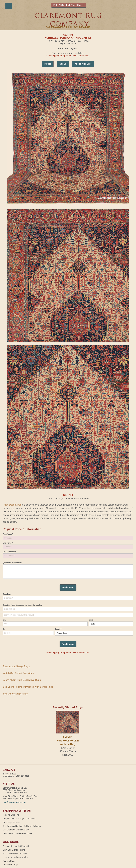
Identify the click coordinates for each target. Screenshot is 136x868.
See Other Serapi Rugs (15, 694)
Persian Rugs (9, 861)
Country (58, 629)
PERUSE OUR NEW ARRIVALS (69, 5)
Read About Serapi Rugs (16, 666)
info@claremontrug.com (14, 802)
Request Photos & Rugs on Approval (19, 819)
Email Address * (9, 552)
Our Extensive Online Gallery (16, 830)
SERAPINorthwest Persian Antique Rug (68, 741)
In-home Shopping (11, 815)
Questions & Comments (13, 563)
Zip (4, 629)
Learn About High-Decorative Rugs (22, 680)
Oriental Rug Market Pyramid (16, 846)
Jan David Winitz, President (15, 854)
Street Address (23, 605)
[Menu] (9, 6)
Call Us (63, 64)
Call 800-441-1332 (55, 27)
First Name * (8, 534)
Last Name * (8, 543)
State (91, 620)
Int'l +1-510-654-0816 (79, 27)
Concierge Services (12, 822)
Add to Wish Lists (83, 64)
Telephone (7, 594)
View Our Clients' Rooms (14, 850)
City (5, 620)
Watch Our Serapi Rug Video (18, 673)
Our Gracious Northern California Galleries (22, 826)
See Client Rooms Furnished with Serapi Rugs (28, 687)
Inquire (48, 64)
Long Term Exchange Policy (15, 857)
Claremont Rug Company (68, 20)
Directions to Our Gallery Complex (18, 833)
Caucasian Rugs (10, 865)
